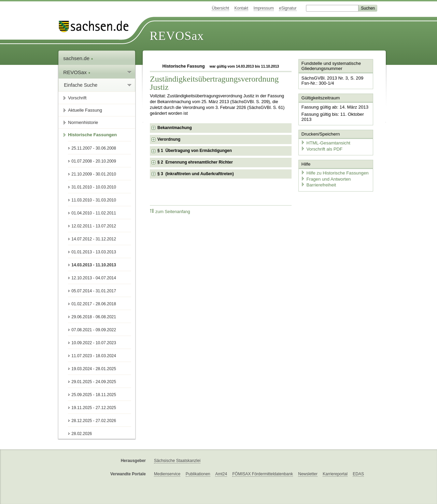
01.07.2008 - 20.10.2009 (94, 161)
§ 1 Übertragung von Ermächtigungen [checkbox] (195, 151)
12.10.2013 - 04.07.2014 (94, 278)
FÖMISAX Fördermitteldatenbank (262, 474)
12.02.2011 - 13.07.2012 (94, 226)
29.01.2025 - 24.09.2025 (94, 382)
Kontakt (242, 8)
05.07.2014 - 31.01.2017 (94, 291)
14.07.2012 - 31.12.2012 (94, 239)
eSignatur (288, 8)
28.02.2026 (82, 434)
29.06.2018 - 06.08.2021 (94, 317)
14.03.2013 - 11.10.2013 (94, 265)
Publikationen (198, 474)
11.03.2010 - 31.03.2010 (94, 200)
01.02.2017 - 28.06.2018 (94, 304)
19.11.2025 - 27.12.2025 (94, 408)
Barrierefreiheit (318, 184)
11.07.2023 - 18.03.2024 (94, 356)
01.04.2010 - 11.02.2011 (94, 213)
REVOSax (177, 36)
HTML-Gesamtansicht (325, 142)
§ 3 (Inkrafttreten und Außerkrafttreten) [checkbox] (196, 174)
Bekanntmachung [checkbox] (175, 128)
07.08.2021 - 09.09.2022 (94, 330)
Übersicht (220, 8)
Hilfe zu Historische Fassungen (334, 172)
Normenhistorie (83, 122)
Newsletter (308, 474)
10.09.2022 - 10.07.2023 (94, 343)
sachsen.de (78, 58)
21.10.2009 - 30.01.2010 (94, 174)
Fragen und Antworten (325, 177)
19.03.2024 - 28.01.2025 (94, 369)
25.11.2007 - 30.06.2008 (94, 148)
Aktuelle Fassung (85, 110)
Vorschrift (77, 98)
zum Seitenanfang (170, 212)
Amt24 (221, 474)
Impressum (264, 8)
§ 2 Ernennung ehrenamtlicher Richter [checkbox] (195, 162)
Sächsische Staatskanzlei (177, 461)
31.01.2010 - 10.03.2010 (94, 187)
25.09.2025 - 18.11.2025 (94, 395)
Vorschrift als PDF (321, 148)
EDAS (358, 474)
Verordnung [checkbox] (169, 139)
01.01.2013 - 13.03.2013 (94, 252)
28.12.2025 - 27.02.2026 (94, 421)
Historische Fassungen (92, 135)
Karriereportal (335, 474)
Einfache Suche (81, 85)
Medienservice (167, 474)
